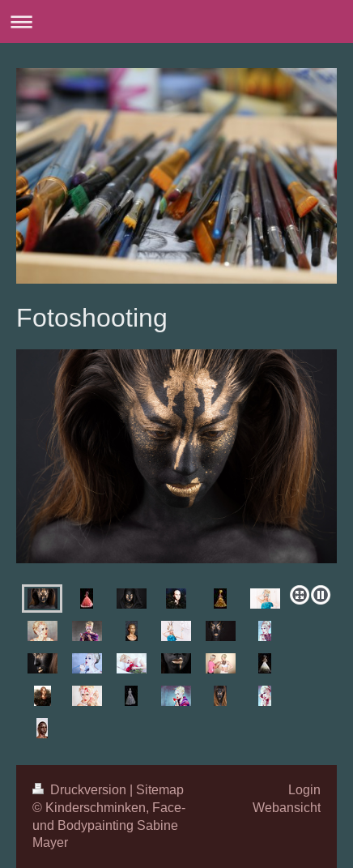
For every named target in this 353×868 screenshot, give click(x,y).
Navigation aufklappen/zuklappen (176, 21)
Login (304, 789)
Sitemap (160, 789)
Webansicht (287, 807)
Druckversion (81, 789)
